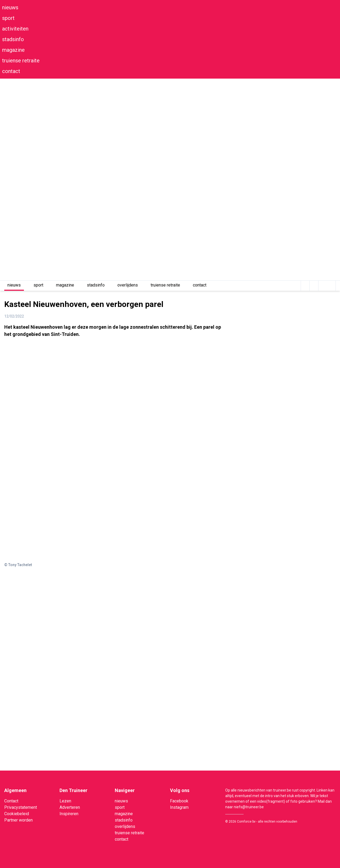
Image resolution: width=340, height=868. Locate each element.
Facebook (179, 801)
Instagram (179, 807)
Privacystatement (21, 807)
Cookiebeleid (17, 814)
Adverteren (70, 807)
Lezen (65, 801)
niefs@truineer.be (249, 807)
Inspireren (69, 814)
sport (8, 18)
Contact (11, 801)
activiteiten (15, 29)
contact (11, 71)
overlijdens (128, 285)
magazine (13, 50)
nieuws (10, 7)
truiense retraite (21, 61)
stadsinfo (13, 39)
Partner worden (18, 820)
